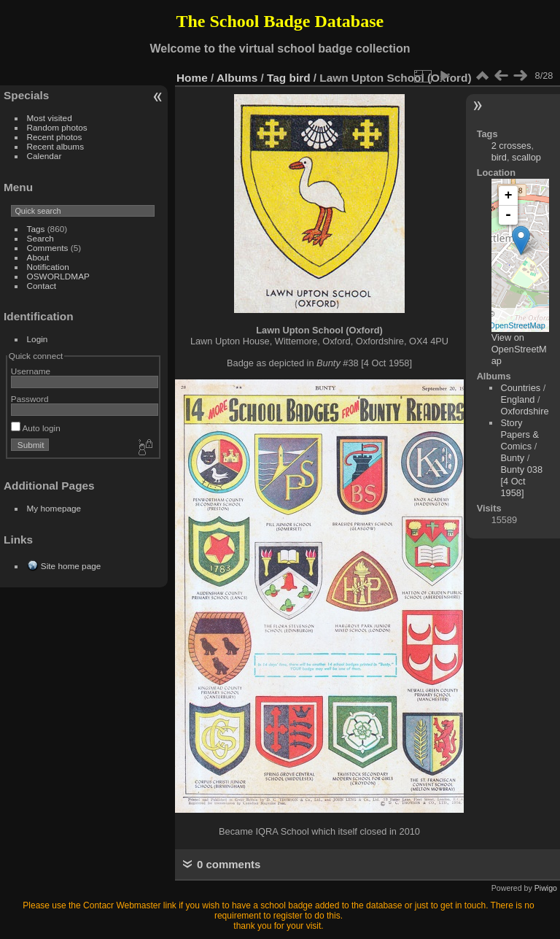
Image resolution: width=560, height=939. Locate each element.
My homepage (54, 508)
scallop (526, 157)
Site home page (71, 566)
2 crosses (512, 146)
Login (38, 339)
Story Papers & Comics (520, 434)
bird (300, 78)
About (38, 257)
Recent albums (55, 146)
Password (30, 399)
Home (192, 78)
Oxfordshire (524, 411)
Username (31, 371)
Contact (42, 286)
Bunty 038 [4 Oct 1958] (521, 481)
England (517, 399)
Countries (520, 388)
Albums (237, 78)
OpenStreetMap (517, 325)
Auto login (36, 428)
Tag (276, 78)
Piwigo (546, 888)
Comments (48, 248)
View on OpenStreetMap (519, 349)
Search (40, 238)
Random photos (57, 127)
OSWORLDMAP (58, 276)
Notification (48, 267)
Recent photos (55, 137)
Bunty (512, 458)
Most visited (50, 118)
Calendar (44, 156)
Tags (36, 229)
